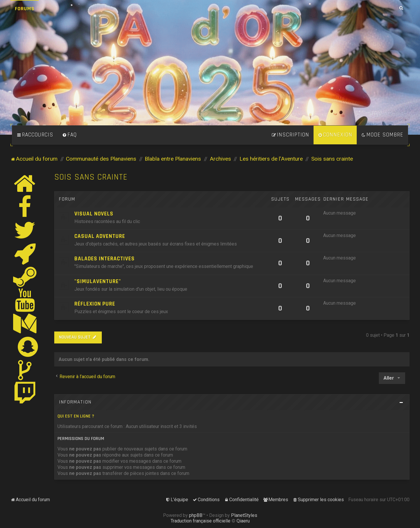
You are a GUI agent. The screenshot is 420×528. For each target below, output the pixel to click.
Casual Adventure (100, 236)
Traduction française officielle (201, 521)
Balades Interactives (105, 259)
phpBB (196, 515)
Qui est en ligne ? (76, 416)
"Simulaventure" (98, 281)
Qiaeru (243, 521)
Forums (25, 9)
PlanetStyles (244, 515)
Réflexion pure (95, 304)
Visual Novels (94, 214)
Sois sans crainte (91, 177)
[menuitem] (69, 135)
